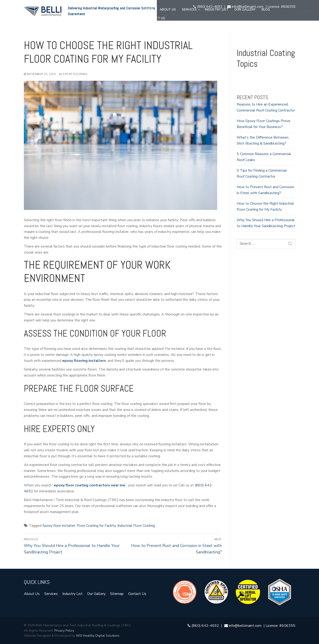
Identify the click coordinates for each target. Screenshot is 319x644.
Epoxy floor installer (59, 526)
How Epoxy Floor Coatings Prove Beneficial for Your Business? (264, 124)
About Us (32, 594)
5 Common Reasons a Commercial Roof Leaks (264, 157)
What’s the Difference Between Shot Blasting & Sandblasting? (263, 140)
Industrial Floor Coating (136, 526)
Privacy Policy (64, 631)
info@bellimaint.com (246, 7)
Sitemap (117, 594)
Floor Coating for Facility (96, 526)
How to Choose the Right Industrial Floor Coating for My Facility (265, 206)
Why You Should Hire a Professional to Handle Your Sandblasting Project (266, 223)
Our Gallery (96, 594)
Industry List (72, 594)
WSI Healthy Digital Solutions (98, 636)
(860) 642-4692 (208, 7)
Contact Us (137, 594)
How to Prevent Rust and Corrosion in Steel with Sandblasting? (265, 190)
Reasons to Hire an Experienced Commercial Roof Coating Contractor (266, 107)
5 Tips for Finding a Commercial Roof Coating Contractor (262, 173)
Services (51, 594)
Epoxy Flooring (73, 74)
